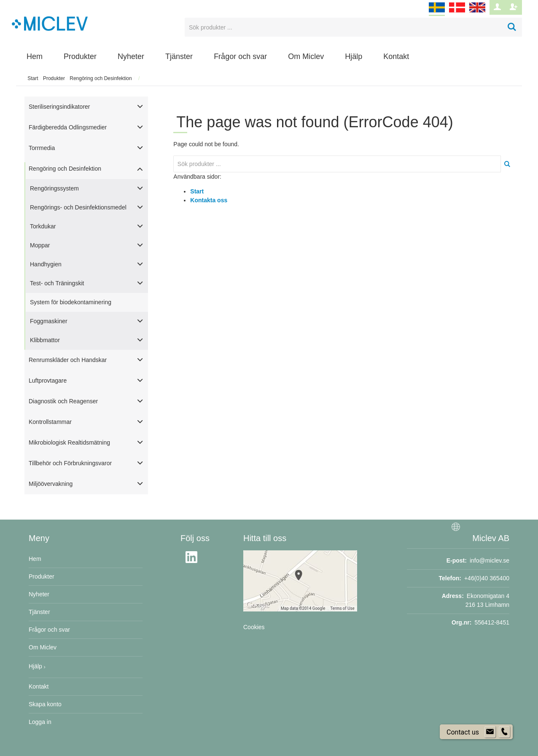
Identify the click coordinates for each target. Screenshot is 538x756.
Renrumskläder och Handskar (68, 360)
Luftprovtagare (48, 381)
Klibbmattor (45, 340)
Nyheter (131, 56)
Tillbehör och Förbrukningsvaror (70, 463)
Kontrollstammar (50, 422)
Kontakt (396, 56)
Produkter (80, 56)
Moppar (40, 245)
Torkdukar (43, 226)
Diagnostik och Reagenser (63, 401)
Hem (35, 56)
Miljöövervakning (51, 484)
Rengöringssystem (54, 188)
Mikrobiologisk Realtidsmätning (69, 442)
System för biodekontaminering (71, 302)
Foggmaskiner (49, 321)
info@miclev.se (490, 560)
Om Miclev (306, 56)
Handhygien (46, 264)
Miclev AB (491, 538)
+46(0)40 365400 (487, 578)
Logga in (40, 722)
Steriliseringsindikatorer (59, 107)
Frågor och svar (240, 56)
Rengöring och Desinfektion (101, 78)
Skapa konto (45, 704)
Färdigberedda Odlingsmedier (68, 127)
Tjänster (179, 56)
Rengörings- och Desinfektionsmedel (78, 207)
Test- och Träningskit (57, 283)
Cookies (254, 627)
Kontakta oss (209, 200)
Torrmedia (42, 148)
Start (33, 78)
